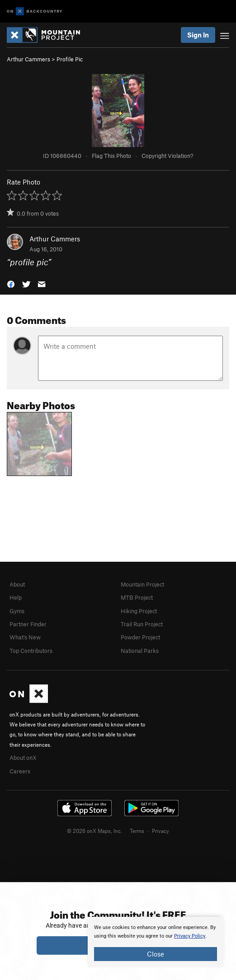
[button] (11, 283)
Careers (20, 771)
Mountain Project (142, 584)
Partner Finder (28, 624)
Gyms (17, 611)
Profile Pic (70, 59)
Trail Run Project (142, 624)
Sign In (198, 35)
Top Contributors (31, 651)
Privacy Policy (190, 936)
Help (16, 597)
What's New (25, 637)
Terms (137, 831)
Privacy (160, 831)
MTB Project (137, 597)
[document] (156, 942)
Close (156, 954)
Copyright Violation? (167, 156)
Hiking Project (139, 611)
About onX (23, 758)
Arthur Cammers (28, 59)
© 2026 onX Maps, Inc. (94, 831)
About (17, 584)
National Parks (140, 651)
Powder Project (140, 637)
